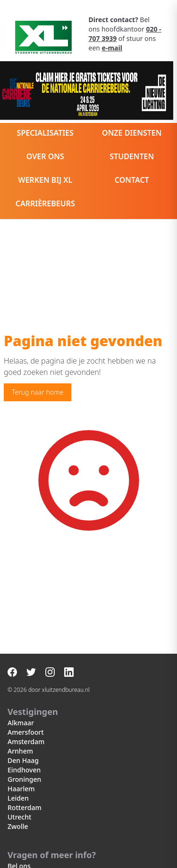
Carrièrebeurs (45, 203)
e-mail (112, 48)
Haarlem (21, 789)
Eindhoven (24, 770)
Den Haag (23, 760)
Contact (132, 180)
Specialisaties (45, 133)
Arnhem (20, 751)
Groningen (24, 779)
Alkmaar (21, 723)
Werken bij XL (45, 180)
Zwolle (18, 826)
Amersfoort (26, 732)
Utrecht (19, 817)
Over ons (45, 156)
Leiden (18, 798)
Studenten (132, 156)
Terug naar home (38, 392)
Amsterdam (26, 742)
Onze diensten (132, 133)
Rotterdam (25, 807)
